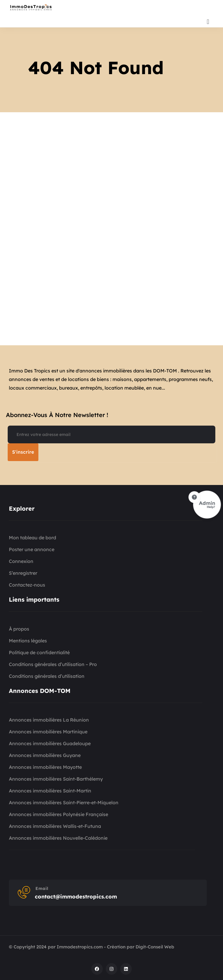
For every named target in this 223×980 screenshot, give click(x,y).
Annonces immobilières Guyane (45, 755)
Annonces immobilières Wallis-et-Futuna (55, 826)
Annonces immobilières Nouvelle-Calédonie (58, 838)
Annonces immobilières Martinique (48, 732)
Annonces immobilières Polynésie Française (58, 814)
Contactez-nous (27, 585)
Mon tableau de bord (32, 538)
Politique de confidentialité (39, 652)
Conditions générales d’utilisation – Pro (53, 664)
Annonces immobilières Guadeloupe (50, 743)
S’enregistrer (23, 573)
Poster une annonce (32, 549)
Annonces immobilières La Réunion (49, 720)
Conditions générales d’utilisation (47, 676)
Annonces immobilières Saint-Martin (50, 791)
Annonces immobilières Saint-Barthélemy (56, 779)
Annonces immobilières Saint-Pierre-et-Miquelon (64, 802)
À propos (19, 629)
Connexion (21, 561)
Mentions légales (28, 641)
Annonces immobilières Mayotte (45, 767)
